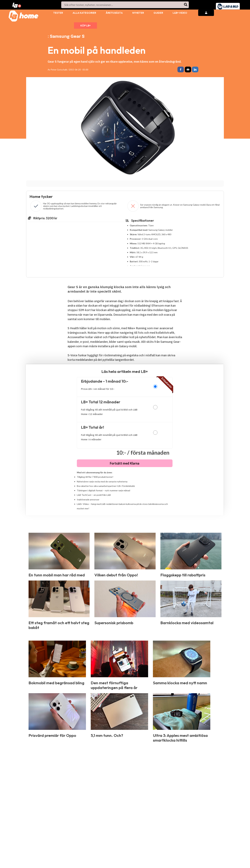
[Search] (186, 5)
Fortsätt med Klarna (125, 464)
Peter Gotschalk (59, 70)
